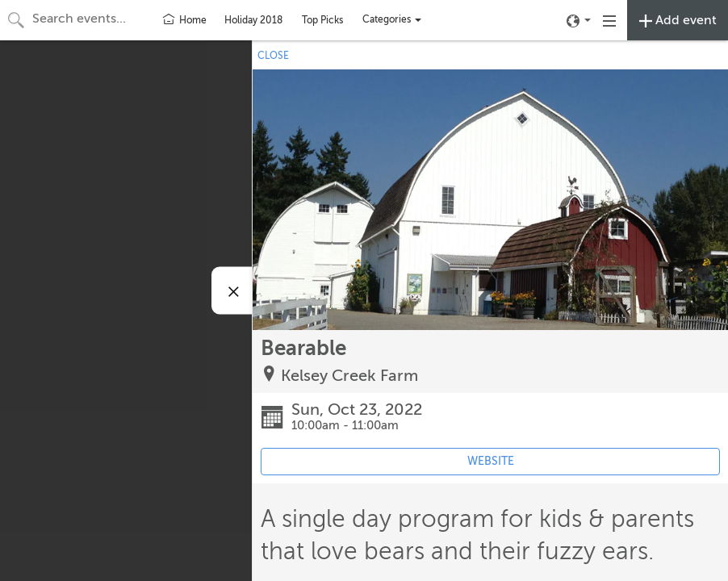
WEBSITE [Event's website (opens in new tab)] (491, 461)
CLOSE (273, 56)
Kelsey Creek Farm (349, 376)
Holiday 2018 (253, 20)
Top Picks (322, 20)
